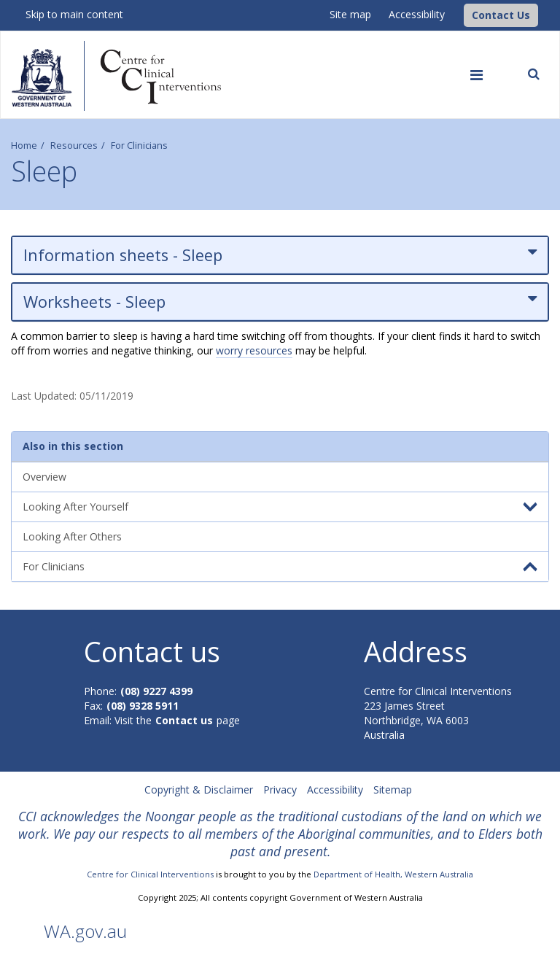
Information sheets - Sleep (280, 255)
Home (24, 146)
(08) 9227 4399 (156, 691)
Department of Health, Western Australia (393, 874)
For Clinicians (139, 146)
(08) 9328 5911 (143, 706)
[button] (501, 15)
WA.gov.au (85, 931)
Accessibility (417, 14)
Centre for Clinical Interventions (150, 874)
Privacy (280, 790)
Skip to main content (74, 14)
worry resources (254, 350)
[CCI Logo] (460, 14)
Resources (74, 146)
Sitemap (393, 790)
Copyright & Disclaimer (199, 790)
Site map (350, 14)
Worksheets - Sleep (280, 302)
